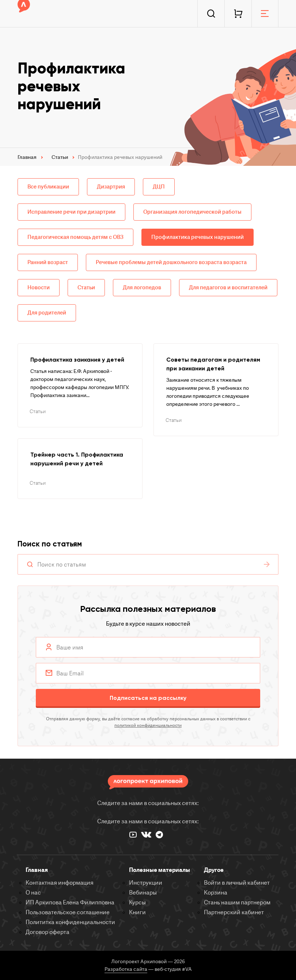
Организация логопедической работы (192, 212)
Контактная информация (60, 883)
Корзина (216, 893)
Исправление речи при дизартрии (71, 212)
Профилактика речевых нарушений (198, 237)
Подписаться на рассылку (148, 698)
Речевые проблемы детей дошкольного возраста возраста (171, 262)
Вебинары (143, 893)
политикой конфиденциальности (148, 725)
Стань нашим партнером (237, 903)
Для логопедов (142, 288)
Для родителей (47, 313)
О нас (33, 893)
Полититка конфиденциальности (70, 922)
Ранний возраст (48, 262)
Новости (39, 288)
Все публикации (48, 187)
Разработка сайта (126, 969)
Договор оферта (48, 932)
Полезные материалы (160, 870)
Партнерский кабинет (234, 912)
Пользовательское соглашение (68, 912)
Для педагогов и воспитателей (228, 288)
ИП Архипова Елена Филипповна (70, 903)
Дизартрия (111, 187)
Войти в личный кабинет (237, 883)
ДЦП (159, 187)
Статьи (86, 288)
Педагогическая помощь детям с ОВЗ (75, 237)
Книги (137, 912)
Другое (214, 870)
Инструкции (146, 883)
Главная (37, 870)
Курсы (137, 903)
